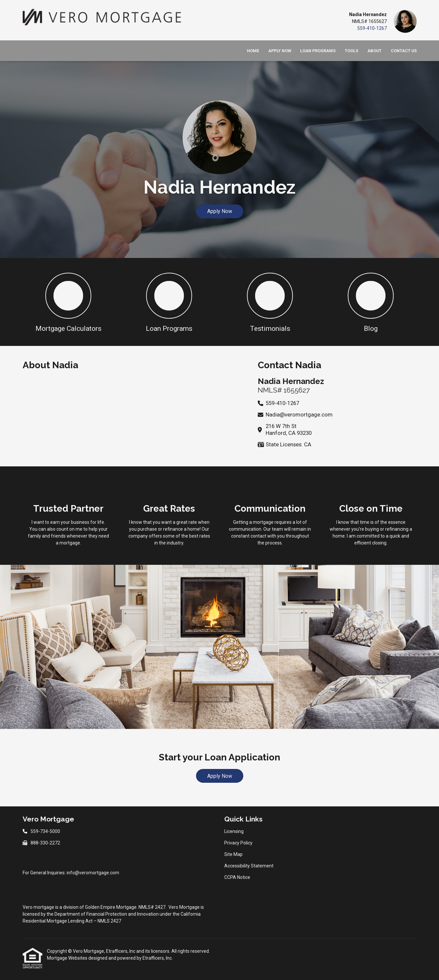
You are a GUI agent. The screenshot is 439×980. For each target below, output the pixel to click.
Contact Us (404, 51)
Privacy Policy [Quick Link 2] (238, 843)
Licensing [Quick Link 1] (234, 831)
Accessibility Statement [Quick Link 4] (249, 866)
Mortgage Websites (68, 958)
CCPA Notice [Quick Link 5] (237, 877)
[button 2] (169, 302)
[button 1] (68, 302)
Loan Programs (318, 51)
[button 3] (270, 302)
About (374, 51)
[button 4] (371, 302)
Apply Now (280, 51)
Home (253, 51)
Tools (351, 51)
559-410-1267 (372, 28)
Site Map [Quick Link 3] (233, 854)
